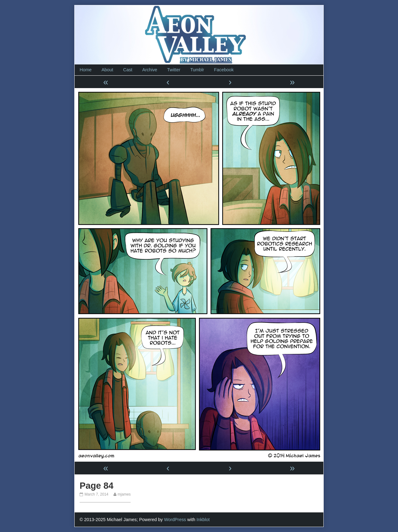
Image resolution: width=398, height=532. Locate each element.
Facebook (224, 70)
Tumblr (197, 70)
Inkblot (203, 520)
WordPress (175, 520)
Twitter (174, 70)
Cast (128, 70)
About (107, 70)
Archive (150, 70)
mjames (124, 494)
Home (86, 70)
